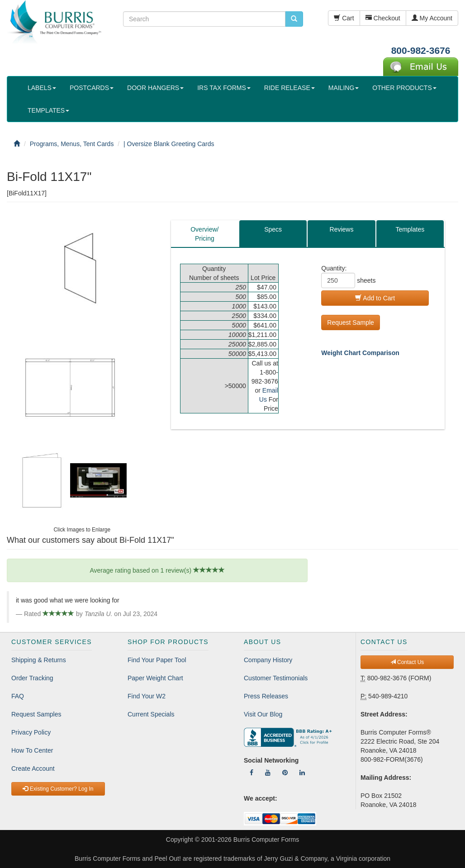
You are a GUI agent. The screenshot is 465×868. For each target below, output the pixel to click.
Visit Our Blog (263, 714)
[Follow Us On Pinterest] (285, 773)
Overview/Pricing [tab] (204, 234)
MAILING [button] (344, 88)
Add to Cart (375, 298)
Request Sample (351, 323)
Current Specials (151, 714)
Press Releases (266, 696)
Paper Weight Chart (155, 678)
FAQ (18, 696)
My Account (432, 18)
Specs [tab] (273, 229)
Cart (344, 18)
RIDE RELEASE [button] (289, 88)
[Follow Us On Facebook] (251, 773)
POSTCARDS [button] (92, 88)
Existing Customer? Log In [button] (58, 789)
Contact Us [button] (407, 662)
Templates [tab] (410, 229)
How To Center (32, 750)
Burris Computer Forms (266, 840)
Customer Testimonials (276, 678)
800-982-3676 (421, 50)
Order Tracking (32, 678)
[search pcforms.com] (294, 19)
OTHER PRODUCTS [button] (404, 88)
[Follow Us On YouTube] (268, 773)
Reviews (342, 229)
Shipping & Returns (39, 660)
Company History (268, 660)
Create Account (33, 768)
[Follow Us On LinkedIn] (302, 773)
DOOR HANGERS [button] (155, 88)
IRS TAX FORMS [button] (224, 88)
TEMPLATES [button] (48, 110)
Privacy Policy (31, 732)
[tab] (341, 234)
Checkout (383, 18)
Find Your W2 (147, 696)
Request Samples (36, 714)
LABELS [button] (42, 88)
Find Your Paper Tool (157, 660)
